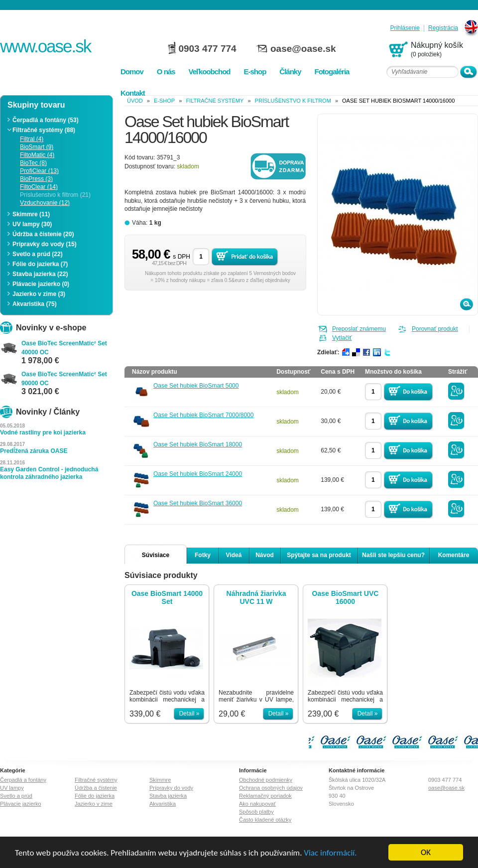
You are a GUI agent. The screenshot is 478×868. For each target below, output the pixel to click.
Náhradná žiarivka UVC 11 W (256, 597)
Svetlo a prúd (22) (38, 254)
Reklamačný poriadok (265, 796)
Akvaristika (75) (35, 304)
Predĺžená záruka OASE (34, 451)
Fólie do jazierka (95, 796)
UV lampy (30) (32, 224)
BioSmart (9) (37, 147)
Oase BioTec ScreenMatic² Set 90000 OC (64, 379)
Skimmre (160, 780)
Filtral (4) (32, 139)
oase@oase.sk (303, 49)
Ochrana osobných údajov (271, 788)
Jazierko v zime (94, 804)
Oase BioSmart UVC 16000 (346, 597)
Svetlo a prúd (16, 796)
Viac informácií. (330, 853)
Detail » (189, 714)
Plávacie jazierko (21, 804)
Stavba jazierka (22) (40, 274)
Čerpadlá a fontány (23, 780)
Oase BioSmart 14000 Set (167, 597)
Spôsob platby (256, 812)
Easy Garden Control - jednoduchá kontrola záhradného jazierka (49, 473)
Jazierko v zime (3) (39, 294)
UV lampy (12, 788)
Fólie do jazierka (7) (40, 264)
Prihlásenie (405, 28)
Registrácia (443, 28)
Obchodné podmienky (266, 780)
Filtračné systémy (215, 101)
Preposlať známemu (359, 329)
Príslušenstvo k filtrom (293, 101)
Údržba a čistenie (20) (43, 234)
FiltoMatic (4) (37, 155)
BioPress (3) (36, 179)
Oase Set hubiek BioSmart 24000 (198, 474)
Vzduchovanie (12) (45, 203)
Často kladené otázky (265, 820)
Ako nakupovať (257, 804)
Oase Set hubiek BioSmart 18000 (198, 444)
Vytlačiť (342, 338)
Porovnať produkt (435, 329)
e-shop (164, 101)
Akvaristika (163, 804)
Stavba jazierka (168, 796)
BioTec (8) (33, 163)
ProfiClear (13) (39, 171)
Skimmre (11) (31, 214)
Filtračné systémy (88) (44, 130)
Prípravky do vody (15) (45, 244)
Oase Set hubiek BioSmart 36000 (198, 503)
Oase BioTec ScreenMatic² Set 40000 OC (64, 348)
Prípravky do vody (171, 788)
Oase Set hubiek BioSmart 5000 (196, 386)
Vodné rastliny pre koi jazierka (43, 433)
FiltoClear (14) (39, 187)
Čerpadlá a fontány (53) (46, 120)
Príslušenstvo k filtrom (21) (55, 195)
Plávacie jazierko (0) (41, 284)
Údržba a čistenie (96, 788)
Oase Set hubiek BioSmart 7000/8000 (203, 415)
